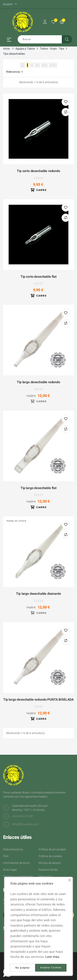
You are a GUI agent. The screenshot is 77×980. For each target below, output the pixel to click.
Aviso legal (10, 870)
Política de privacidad (52, 849)
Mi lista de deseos (50, 863)
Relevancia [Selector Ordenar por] (14, 72)
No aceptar (23, 968)
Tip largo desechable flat (38, 488)
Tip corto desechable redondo (38, 171)
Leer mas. (53, 957)
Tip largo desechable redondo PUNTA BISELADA (38, 700)
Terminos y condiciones (18, 876)
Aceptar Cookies (51, 968)
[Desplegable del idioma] (10, 4)
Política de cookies (50, 856)
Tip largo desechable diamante (38, 594)
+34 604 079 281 (23, 816)
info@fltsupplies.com (25, 824)
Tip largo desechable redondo (38, 382)
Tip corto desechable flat (38, 277)
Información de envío (16, 863)
